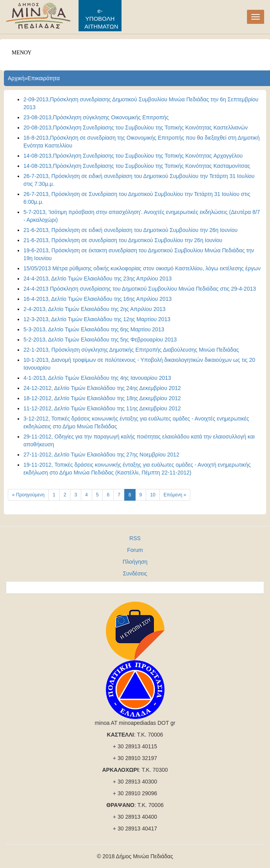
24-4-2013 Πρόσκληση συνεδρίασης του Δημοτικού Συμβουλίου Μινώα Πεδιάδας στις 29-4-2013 (140, 289)
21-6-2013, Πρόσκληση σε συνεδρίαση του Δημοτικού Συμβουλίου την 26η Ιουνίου (123, 240)
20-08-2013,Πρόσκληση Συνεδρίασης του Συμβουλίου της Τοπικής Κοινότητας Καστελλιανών (136, 128)
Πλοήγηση (135, 562)
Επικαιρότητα (43, 78)
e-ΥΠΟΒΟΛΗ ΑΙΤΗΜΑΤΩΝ (101, 19)
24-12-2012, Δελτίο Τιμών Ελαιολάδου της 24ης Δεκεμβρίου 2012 (102, 388)
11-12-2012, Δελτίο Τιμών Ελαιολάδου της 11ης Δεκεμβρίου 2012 (102, 408)
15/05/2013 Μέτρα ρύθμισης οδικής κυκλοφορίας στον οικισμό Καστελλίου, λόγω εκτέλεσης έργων (142, 268)
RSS (135, 538)
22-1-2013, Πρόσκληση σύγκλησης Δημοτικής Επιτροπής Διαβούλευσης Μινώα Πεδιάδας (131, 350)
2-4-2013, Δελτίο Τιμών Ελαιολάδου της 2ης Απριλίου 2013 (95, 309)
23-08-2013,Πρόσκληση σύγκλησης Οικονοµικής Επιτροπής (96, 117)
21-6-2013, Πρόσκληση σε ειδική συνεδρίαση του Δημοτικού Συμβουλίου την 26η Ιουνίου (131, 230)
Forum (135, 550)
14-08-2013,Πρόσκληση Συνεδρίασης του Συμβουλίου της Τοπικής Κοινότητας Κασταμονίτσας (137, 166)
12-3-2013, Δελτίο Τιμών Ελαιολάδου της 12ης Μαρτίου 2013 (97, 319)
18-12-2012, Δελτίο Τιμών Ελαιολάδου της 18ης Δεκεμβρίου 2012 (102, 398)
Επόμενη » (175, 495)
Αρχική (16, 78)
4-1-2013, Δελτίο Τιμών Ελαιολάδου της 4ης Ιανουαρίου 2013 (97, 378)
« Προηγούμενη (28, 495)
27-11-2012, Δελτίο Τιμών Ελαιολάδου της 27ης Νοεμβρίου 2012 (101, 455)
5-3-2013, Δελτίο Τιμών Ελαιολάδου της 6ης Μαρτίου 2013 (94, 329)
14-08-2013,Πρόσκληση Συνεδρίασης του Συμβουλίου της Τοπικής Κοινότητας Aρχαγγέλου (133, 156)
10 (153, 495)
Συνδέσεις (135, 573)
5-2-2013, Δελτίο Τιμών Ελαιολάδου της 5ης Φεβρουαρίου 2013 (100, 340)
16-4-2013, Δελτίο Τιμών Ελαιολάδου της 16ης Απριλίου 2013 (97, 299)
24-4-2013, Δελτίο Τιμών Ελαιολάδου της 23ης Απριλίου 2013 (97, 279)
